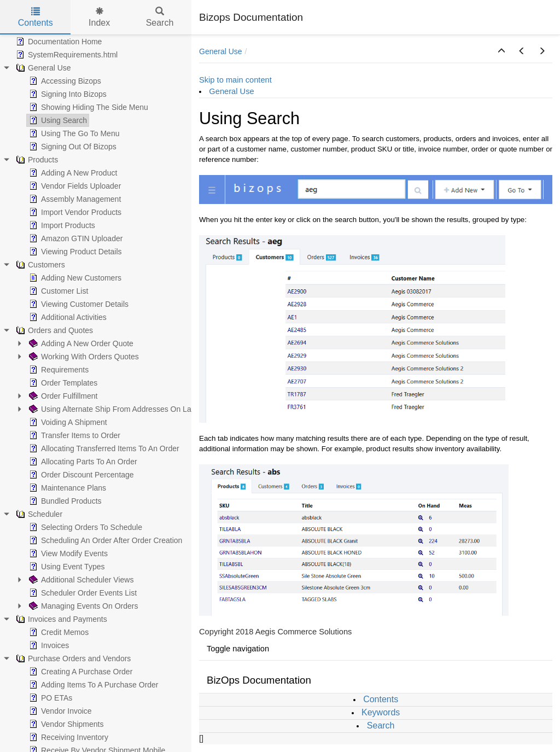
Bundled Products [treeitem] (64, 501)
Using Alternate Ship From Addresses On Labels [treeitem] (116, 409)
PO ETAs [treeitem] (49, 698)
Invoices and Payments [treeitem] (60, 619)
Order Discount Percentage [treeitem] (80, 475)
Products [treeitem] (36, 160)
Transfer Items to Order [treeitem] (74, 435)
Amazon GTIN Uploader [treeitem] (75, 238)
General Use (221, 51)
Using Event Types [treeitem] (66, 567)
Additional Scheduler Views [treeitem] (80, 580)
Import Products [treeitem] (61, 225)
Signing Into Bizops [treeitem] (67, 94)
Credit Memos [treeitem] (58, 632)
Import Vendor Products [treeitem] (74, 212)
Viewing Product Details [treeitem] (74, 252)
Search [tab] (160, 17)
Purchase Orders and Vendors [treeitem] (72, 658)
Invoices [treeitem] (48, 645)
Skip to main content (235, 80)
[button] (501, 51)
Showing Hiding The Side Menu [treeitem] (87, 107)
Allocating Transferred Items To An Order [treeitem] (103, 448)
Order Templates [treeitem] (62, 383)
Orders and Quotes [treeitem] (53, 330)
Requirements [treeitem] (58, 370)
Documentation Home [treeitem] (58, 42)
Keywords (381, 712)
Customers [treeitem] (39, 265)
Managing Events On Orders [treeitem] (82, 606)
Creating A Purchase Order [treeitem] (80, 672)
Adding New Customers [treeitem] (74, 278)
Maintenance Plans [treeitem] (66, 488)
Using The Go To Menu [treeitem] (73, 133)
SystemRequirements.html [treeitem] (66, 55)
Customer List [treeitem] (57, 291)
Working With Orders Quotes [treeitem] (83, 357)
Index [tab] (99, 17)
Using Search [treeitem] (57, 120)
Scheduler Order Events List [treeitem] (82, 593)
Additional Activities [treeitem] (67, 317)
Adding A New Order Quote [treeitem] (80, 343)
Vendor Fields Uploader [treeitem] (74, 186)
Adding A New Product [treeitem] (72, 173)
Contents (381, 699)
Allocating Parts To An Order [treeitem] (82, 462)
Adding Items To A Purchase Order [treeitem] (93, 685)
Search (381, 725)
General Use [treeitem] (42, 68)
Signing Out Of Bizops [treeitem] (72, 147)
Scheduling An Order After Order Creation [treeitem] (104, 540)
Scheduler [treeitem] (38, 514)
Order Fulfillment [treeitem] (62, 396)
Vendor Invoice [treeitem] (59, 711)
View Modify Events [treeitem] (67, 553)
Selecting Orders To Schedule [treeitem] (84, 527)
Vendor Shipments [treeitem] (65, 724)
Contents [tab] (36, 17)
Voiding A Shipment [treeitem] (67, 422)
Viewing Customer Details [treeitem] (78, 304)
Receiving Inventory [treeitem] (68, 737)
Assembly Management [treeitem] (74, 199)
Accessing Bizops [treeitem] (64, 81)
